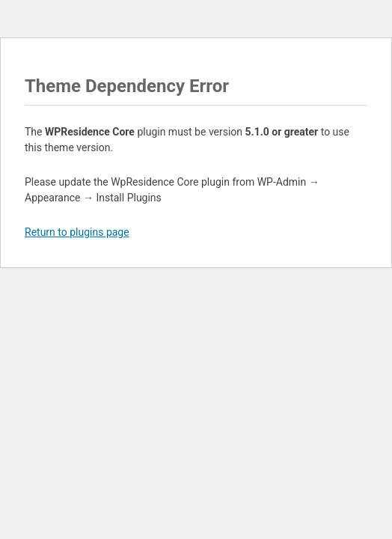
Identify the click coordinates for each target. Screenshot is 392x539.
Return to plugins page (77, 232)
